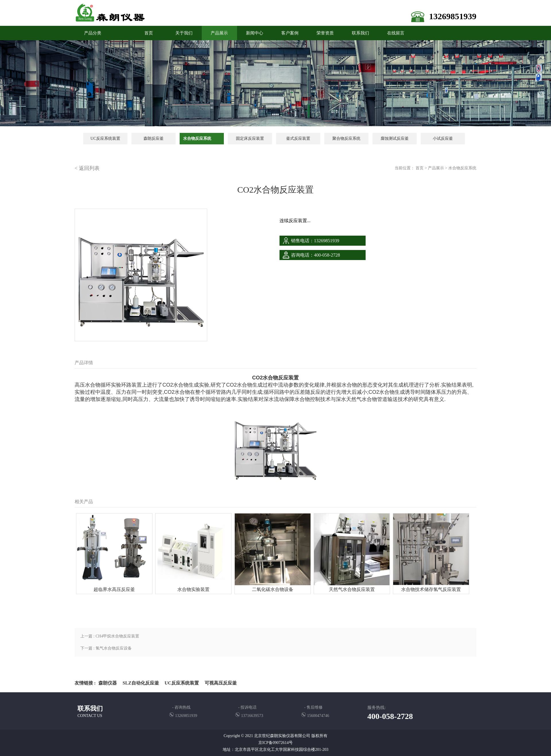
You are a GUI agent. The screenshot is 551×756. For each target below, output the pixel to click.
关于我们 (184, 33)
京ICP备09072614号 (275, 743)
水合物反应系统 (197, 138)
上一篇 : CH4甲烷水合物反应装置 (110, 636)
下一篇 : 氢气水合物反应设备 (106, 648)
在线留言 (396, 33)
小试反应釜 (443, 138)
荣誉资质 (325, 33)
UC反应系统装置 (105, 138)
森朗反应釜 (154, 138)
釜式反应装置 (298, 138)
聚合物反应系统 (346, 138)
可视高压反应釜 (221, 683)
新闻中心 (255, 33)
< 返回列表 (87, 168)
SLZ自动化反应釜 (141, 683)
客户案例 (290, 33)
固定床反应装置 (250, 138)
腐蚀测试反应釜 (395, 138)
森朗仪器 (108, 683)
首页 (420, 168)
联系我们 (360, 33)
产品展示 (219, 33)
